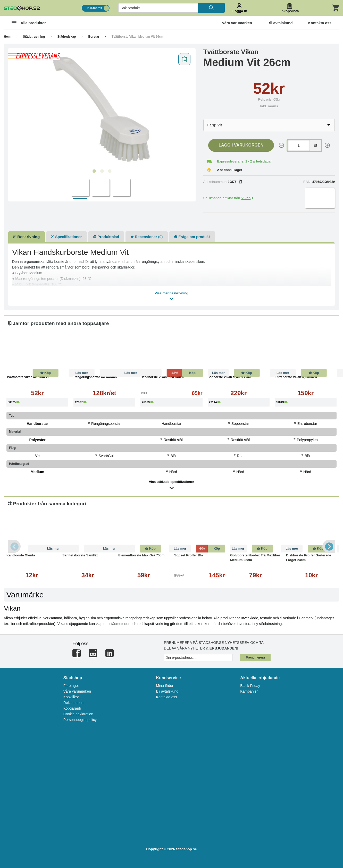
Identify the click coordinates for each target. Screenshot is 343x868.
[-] (281, 145)
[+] (327, 145)
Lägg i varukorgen (241, 145)
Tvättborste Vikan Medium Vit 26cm (138, 37)
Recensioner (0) (147, 237)
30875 (235, 182)
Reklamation (73, 703)
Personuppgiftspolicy (80, 720)
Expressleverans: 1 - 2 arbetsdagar (244, 161)
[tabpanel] (102, 109)
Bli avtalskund (167, 691)
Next (329, 546)
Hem (7, 37)
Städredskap (66, 37)
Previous (14, 546)
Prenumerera (255, 658)
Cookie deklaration (78, 714)
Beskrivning (27, 237)
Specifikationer (66, 237)
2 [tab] (102, 171)
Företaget (71, 686)
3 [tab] (110, 171)
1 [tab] (94, 171)
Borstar (94, 37)
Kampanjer (249, 691)
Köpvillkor (71, 697)
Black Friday (250, 686)
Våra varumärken (77, 691)
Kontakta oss (167, 697)
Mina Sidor (165, 686)
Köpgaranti (72, 708)
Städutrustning (34, 37)
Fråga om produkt (192, 237)
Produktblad (106, 237)
